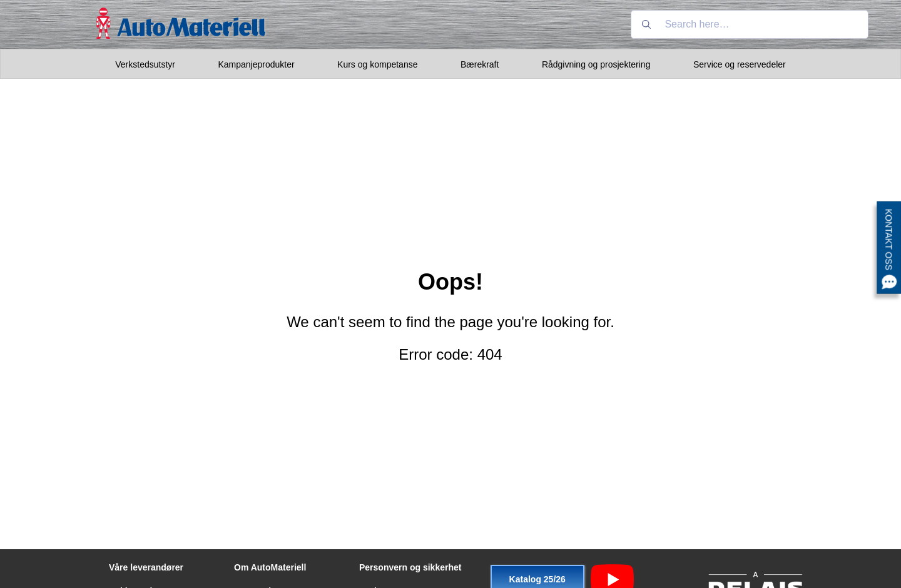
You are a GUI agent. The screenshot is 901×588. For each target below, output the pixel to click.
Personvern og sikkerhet (410, 567)
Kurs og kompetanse (377, 64)
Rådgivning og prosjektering (596, 64)
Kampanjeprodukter (256, 64)
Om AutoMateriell (270, 567)
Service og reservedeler (740, 64)
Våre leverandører (146, 567)
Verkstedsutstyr (145, 64)
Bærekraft (480, 64)
